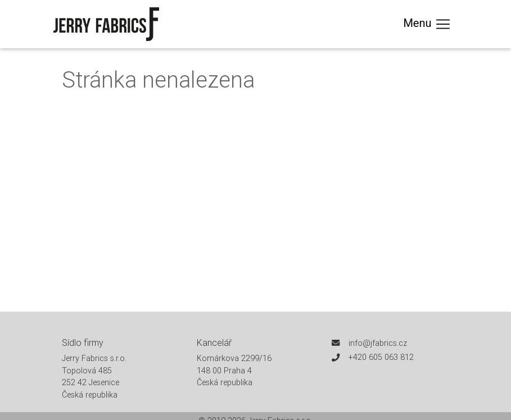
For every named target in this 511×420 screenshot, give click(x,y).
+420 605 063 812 (381, 357)
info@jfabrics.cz (378, 343)
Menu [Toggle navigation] (427, 24)
